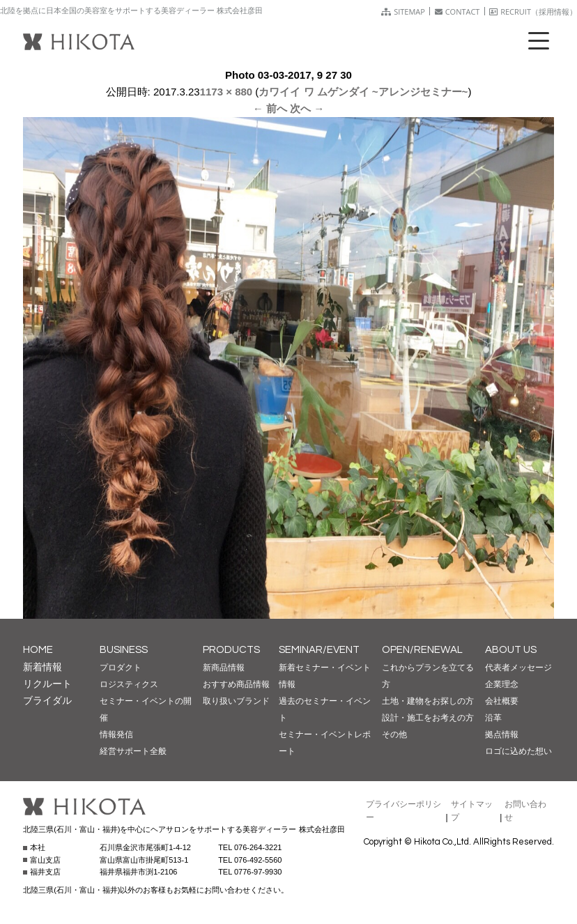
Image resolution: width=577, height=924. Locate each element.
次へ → (307, 108)
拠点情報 (502, 734)
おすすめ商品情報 (236, 684)
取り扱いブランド (236, 701)
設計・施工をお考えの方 (428, 718)
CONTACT (457, 11)
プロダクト (121, 668)
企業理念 (502, 684)
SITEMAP (403, 11)
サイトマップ (472, 811)
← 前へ (270, 108)
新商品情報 (224, 668)
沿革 (493, 718)
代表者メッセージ (518, 668)
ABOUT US (511, 650)
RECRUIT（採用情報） (533, 11)
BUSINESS (124, 650)
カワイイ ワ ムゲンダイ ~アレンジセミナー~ (363, 92)
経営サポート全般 (133, 751)
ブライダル (47, 700)
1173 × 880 (226, 92)
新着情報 (43, 667)
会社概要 (502, 701)
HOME (38, 650)
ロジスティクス (129, 684)
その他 (394, 734)
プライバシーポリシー (403, 811)
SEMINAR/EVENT (319, 650)
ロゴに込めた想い (518, 751)
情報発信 (116, 734)
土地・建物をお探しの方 (428, 701)
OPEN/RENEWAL (422, 650)
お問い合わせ (525, 811)
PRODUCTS (231, 650)
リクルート (47, 684)
